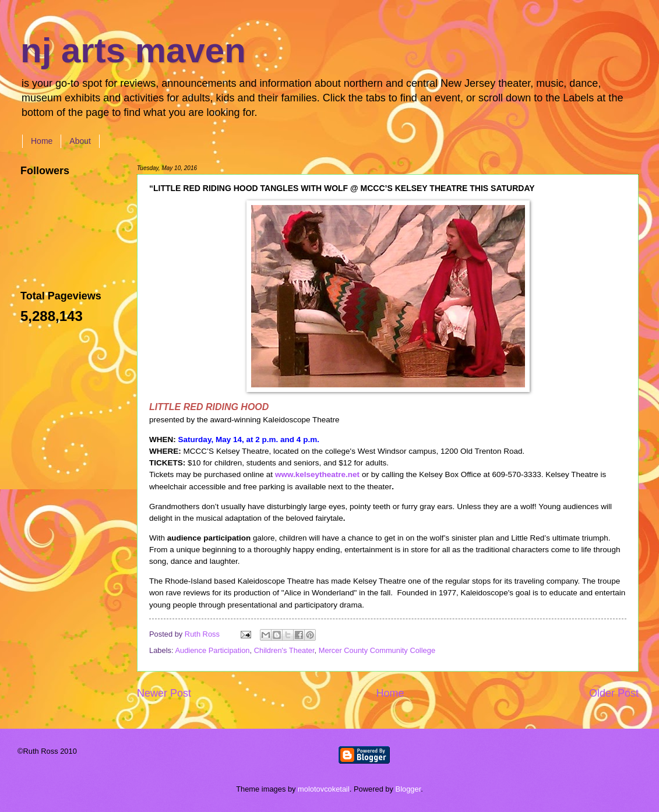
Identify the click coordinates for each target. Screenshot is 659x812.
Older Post (614, 693)
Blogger (408, 789)
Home (42, 141)
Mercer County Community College (377, 650)
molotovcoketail (324, 789)
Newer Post (164, 693)
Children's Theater (284, 650)
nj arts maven (133, 50)
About (80, 141)
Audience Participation (212, 650)
